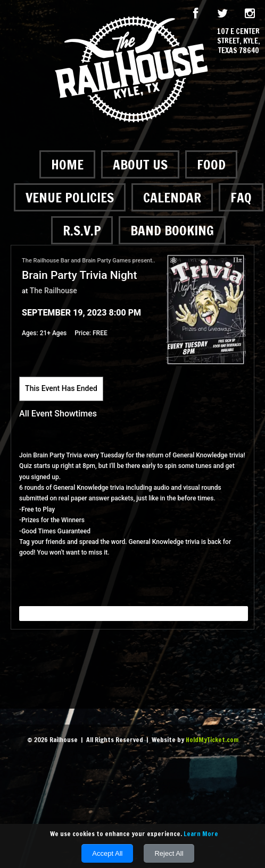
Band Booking (172, 230)
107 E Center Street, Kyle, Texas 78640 (239, 41)
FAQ (241, 197)
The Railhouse (53, 291)
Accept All (107, 853)
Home (67, 164)
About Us (140, 164)
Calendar (172, 197)
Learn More (201, 834)
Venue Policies (70, 197)
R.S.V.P (82, 230)
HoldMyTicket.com (212, 740)
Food (211, 164)
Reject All (169, 853)
